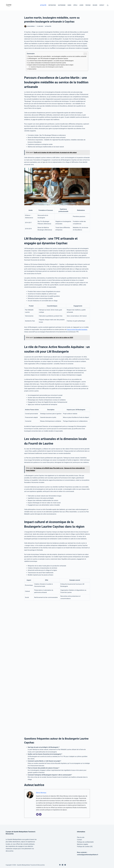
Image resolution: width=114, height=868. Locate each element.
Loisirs (81, 5)
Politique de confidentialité (85, 842)
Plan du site (81, 837)
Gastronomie (62, 5)
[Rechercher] (108, 5)
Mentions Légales (83, 844)
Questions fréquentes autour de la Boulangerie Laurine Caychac (47, 67)
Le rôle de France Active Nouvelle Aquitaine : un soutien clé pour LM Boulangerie (51, 61)
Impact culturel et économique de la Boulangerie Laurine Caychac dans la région (51, 65)
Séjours (95, 5)
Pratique (88, 5)
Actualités (43, 5)
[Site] (40, 814)
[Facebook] (60, 865)
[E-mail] (37, 814)
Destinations (52, 5)
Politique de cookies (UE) (85, 847)
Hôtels (75, 5)
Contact (102, 5)
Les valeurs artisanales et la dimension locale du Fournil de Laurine (47, 63)
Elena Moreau (41, 793)
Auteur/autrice (32, 69)
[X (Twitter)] (63, 865)
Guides (69, 5)
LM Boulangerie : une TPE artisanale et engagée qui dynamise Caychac (48, 59)
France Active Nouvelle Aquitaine (77, 330)
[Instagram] (65, 865)
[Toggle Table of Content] (84, 54)
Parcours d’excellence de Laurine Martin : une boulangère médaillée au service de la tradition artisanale (57, 56)
